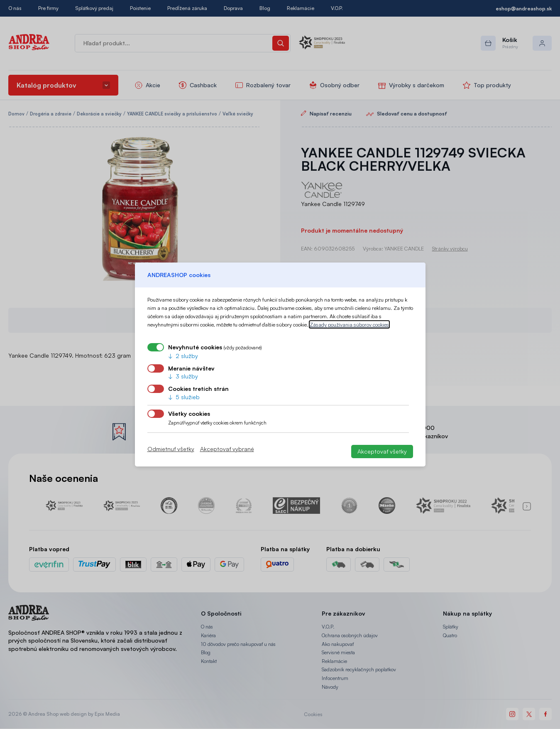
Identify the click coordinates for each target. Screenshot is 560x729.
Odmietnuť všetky (171, 449)
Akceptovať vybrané (227, 449)
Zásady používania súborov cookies (349, 324)
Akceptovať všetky (382, 451)
